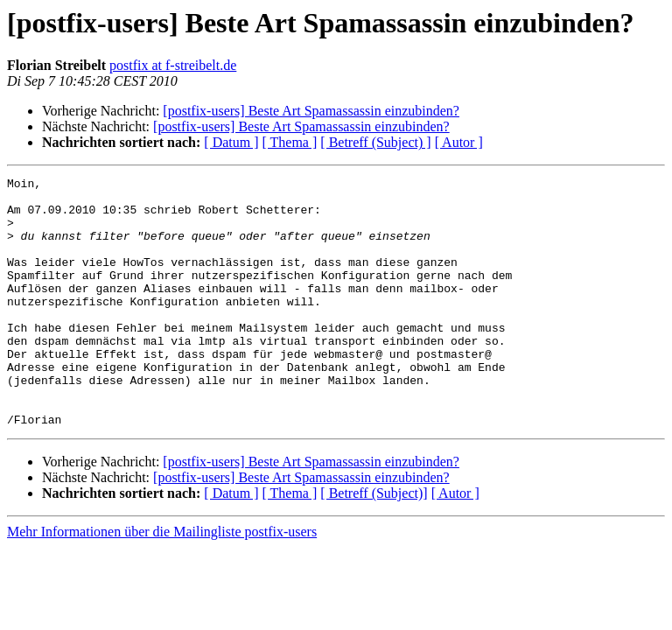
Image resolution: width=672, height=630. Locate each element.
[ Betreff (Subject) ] (375, 142)
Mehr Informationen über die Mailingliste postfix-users (162, 581)
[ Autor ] (459, 142)
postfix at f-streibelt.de (173, 65)
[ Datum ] (231, 142)
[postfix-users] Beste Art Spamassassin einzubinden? (311, 111)
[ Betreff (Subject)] (374, 543)
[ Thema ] (290, 142)
